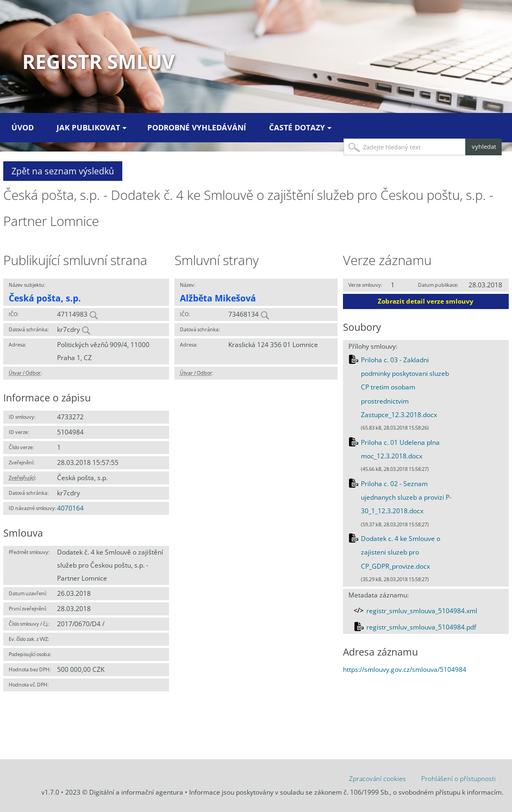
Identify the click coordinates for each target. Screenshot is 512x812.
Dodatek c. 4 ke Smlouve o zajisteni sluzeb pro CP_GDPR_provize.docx (401, 552)
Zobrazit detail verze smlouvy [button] (426, 301)
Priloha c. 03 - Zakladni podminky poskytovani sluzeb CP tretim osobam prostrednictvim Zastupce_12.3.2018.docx (405, 387)
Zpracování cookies (377, 779)
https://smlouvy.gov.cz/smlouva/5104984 (405, 669)
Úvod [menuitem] (23, 127)
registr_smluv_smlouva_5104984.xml (422, 611)
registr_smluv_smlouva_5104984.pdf (421, 627)
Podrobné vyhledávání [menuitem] (197, 127)
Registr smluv (98, 62)
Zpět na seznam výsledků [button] (63, 171)
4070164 (70, 508)
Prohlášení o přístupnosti (458, 779)
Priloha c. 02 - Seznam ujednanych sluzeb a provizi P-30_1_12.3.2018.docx (406, 498)
